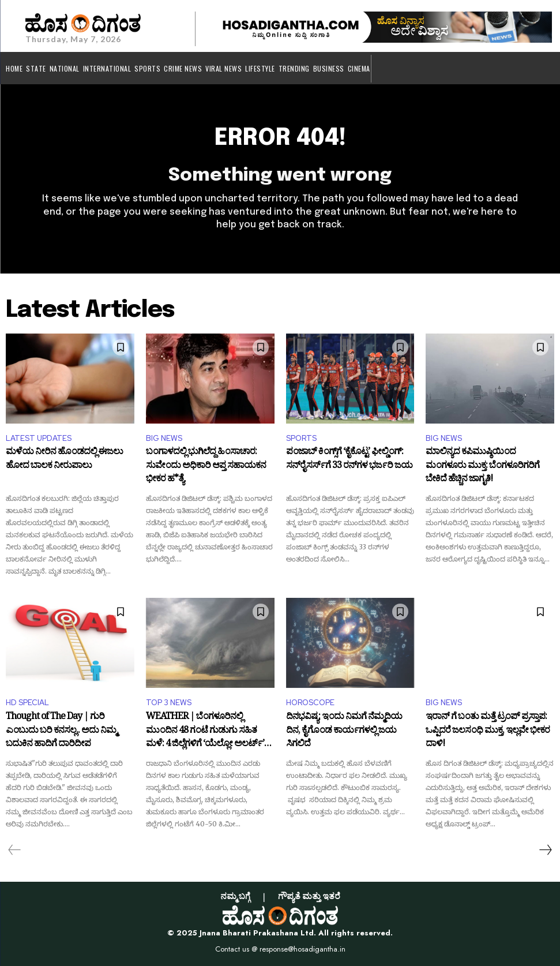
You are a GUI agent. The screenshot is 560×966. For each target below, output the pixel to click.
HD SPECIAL (27, 703)
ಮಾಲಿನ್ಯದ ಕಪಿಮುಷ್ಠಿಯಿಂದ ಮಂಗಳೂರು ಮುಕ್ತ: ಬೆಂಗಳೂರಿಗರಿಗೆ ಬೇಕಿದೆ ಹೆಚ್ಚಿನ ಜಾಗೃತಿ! (482, 467)
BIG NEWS (164, 438)
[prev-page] (15, 850)
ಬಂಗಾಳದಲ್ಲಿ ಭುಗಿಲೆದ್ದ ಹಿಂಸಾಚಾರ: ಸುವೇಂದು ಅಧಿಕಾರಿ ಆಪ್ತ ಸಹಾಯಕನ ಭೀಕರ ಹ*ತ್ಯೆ (206, 467)
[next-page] (545, 850)
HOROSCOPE (310, 703)
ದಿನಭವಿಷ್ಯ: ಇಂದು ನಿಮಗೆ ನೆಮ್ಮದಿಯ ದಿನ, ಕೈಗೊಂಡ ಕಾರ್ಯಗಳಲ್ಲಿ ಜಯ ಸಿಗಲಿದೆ (344, 731)
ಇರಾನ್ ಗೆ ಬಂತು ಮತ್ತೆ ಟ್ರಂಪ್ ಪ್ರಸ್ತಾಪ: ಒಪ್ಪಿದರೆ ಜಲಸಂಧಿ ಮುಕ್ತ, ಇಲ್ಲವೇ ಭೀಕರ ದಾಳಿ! (488, 731)
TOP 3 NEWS (169, 703)
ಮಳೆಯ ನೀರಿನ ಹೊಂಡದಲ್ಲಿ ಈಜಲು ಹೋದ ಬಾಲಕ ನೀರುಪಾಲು (64, 460)
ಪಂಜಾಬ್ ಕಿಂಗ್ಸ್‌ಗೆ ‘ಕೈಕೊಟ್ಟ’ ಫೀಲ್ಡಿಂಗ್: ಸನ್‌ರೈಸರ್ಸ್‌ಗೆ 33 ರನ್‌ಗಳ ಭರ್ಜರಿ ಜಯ (349, 460)
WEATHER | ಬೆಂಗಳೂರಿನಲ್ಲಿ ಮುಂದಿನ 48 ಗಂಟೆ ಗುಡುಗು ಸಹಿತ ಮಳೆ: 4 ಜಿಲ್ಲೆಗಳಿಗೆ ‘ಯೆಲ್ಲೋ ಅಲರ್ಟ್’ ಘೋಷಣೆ (205, 731)
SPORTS (301, 438)
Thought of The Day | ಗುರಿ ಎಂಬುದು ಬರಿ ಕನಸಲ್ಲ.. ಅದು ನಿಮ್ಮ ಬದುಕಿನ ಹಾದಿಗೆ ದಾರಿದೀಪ (61, 731)
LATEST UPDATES (39, 438)
